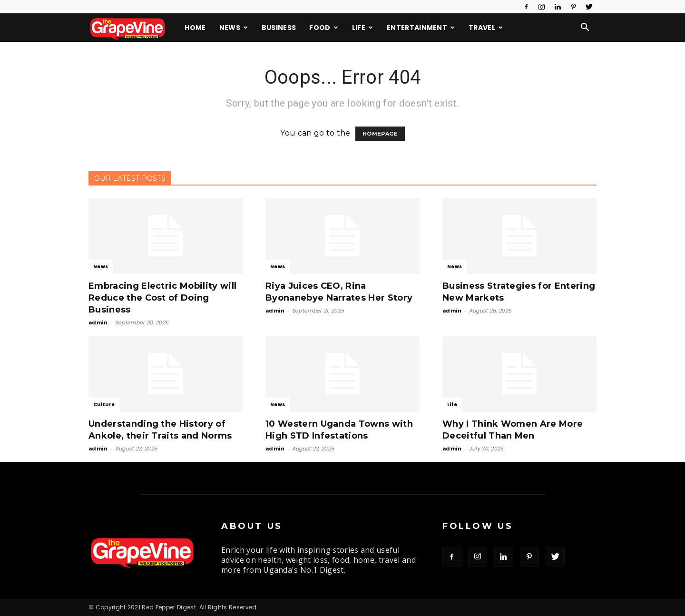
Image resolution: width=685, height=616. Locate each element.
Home (195, 28)
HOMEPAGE (380, 134)
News (234, 28)
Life (363, 28)
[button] (585, 28)
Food (324, 28)
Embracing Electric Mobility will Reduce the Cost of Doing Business (162, 298)
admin (98, 323)
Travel (486, 28)
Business (279, 28)
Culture (104, 405)
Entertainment (421, 28)
